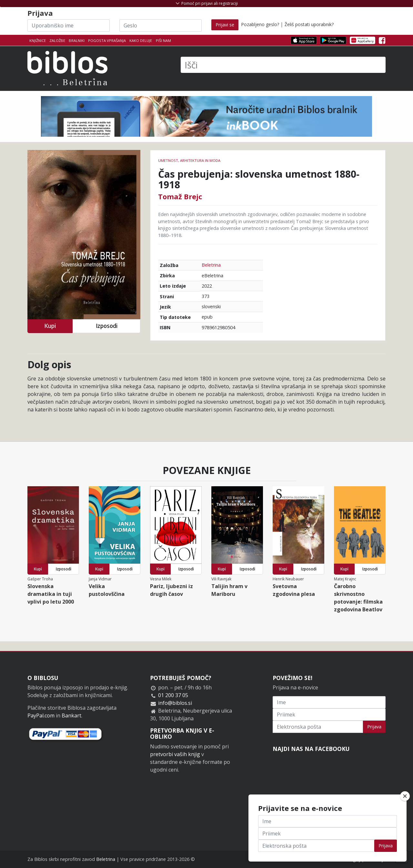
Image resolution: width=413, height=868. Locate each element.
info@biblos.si (175, 703)
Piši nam (163, 40)
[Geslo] (161, 25)
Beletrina (211, 265)
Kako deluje (141, 40)
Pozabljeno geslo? (260, 24)
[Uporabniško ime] (69, 25)
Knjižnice (38, 40)
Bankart (71, 715)
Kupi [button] (50, 326)
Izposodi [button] (107, 326)
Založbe (57, 40)
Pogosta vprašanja (107, 40)
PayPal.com (41, 715)
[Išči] (283, 65)
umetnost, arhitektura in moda (189, 160)
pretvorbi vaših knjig (175, 754)
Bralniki (77, 40)
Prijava (374, 727)
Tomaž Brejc (180, 196)
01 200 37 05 (173, 695)
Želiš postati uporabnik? (309, 24)
